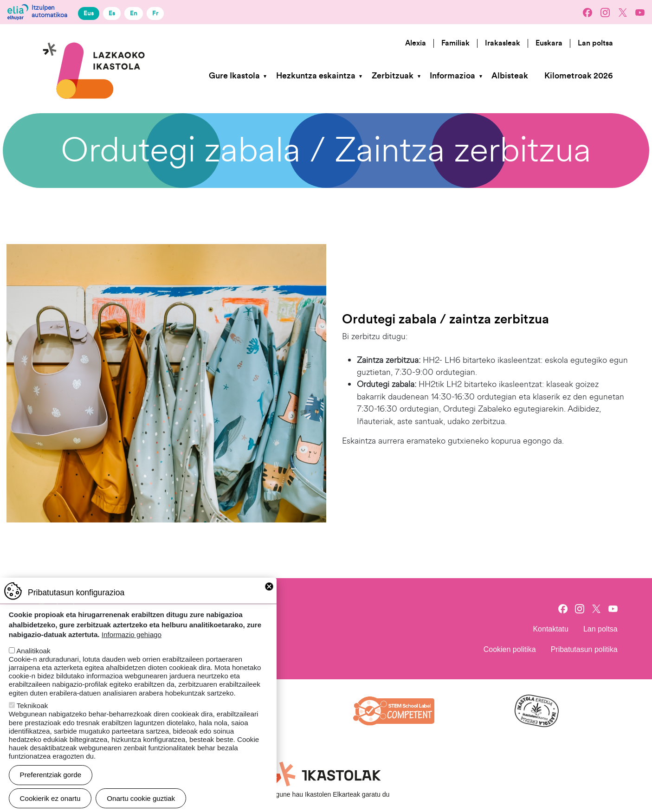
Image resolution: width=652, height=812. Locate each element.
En (134, 13)
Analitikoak (33, 660)
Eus (89, 13)
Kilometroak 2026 (578, 76)
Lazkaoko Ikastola (94, 39)
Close (269, 596)
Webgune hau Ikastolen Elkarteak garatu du (326, 794)
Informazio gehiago (132, 644)
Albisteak (510, 76)
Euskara (549, 43)
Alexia (416, 43)
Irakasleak (503, 43)
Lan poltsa (595, 43)
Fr (155, 13)
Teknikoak (32, 715)
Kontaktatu (551, 629)
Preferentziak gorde (51, 784)
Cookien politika (510, 649)
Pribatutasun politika (584, 649)
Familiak (455, 43)
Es (112, 13)
